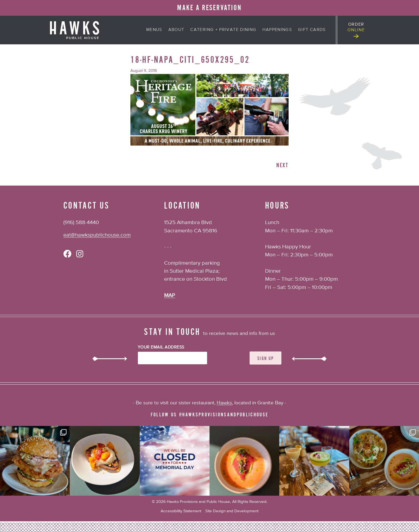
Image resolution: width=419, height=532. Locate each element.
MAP (170, 296)
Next (282, 165)
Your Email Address (161, 347)
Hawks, (225, 403)
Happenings (277, 30)
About (176, 30)
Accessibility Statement (181, 511)
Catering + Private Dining (223, 30)
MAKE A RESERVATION (210, 8)
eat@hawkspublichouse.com (97, 235)
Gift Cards (312, 30)
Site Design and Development (232, 511)
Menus (154, 30)
